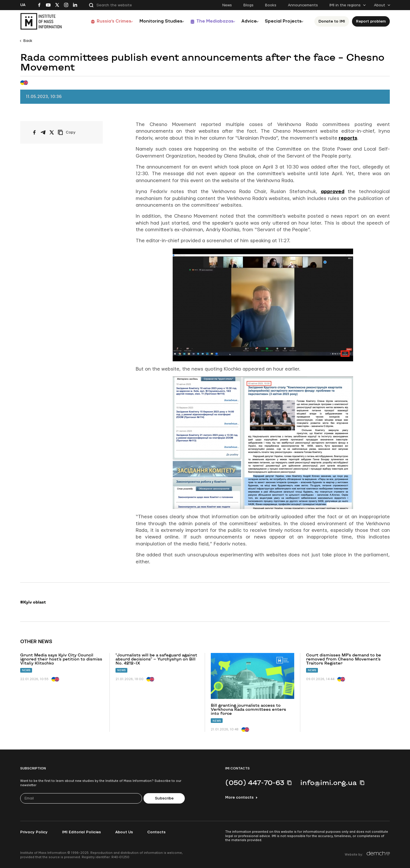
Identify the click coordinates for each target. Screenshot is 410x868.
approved (333, 191)
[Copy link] (74, 132)
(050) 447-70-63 (255, 782)
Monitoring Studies (153, 21)
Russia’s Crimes (104, 21)
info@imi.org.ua (329, 782)
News (227, 5)
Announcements (303, 5)
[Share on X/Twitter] (52, 132)
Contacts (156, 832)
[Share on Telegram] (43, 132)
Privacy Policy (34, 832)
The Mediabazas (208, 21)
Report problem (371, 21)
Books (271, 5)
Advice (245, 21)
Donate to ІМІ (332, 21)
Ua (23, 5)
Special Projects (282, 21)
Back (28, 41)
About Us (124, 832)
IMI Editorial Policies (81, 832)
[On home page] (41, 21)
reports (348, 138)
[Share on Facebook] (34, 132)
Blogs (248, 5)
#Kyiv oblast (33, 602)
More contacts (239, 797)
